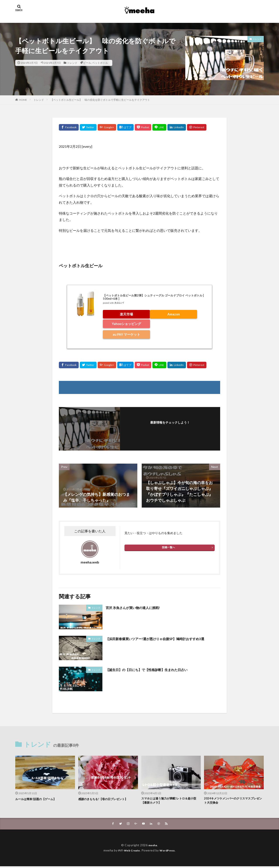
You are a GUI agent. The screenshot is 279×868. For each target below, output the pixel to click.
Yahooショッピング (126, 324)
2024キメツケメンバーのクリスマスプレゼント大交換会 (232, 801)
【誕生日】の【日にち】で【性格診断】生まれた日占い (155, 670)
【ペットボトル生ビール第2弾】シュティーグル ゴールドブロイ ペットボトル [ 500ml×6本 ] (153, 297)
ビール (87, 63)
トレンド (72, 63)
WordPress (169, 852)
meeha (153, 847)
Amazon (174, 314)
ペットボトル (100, 63)
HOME (23, 100)
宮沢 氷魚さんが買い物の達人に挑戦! (138, 607)
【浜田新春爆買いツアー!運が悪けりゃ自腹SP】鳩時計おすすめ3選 (163, 642)
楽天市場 (126, 314)
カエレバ (119, 303)
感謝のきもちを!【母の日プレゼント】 (107, 799)
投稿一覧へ (168, 547)
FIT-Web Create (128, 852)
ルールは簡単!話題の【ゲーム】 (39, 799)
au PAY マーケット (126, 334)
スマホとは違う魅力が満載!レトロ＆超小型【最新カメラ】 (170, 801)
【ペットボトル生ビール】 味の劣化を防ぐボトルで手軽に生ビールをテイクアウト (100, 100)
